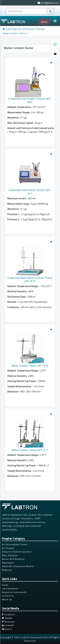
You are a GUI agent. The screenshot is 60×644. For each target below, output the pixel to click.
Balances (7, 570)
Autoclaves (8, 563)
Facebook (8, 614)
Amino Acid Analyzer (13, 559)
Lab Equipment (14, 29)
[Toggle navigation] (55, 21)
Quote (44, 22)
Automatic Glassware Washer (18, 566)
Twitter (7, 618)
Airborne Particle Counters (17, 552)
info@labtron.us (48, 3)
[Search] (50, 11)
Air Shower (8, 548)
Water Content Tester (14, 33)
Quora (7, 629)
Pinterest (8, 622)
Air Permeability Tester (15, 544)
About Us (7, 599)
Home (5, 585)
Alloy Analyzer (10, 555)
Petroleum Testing (34, 29)
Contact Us (8, 596)
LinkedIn (8, 625)
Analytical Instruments (14, 592)
